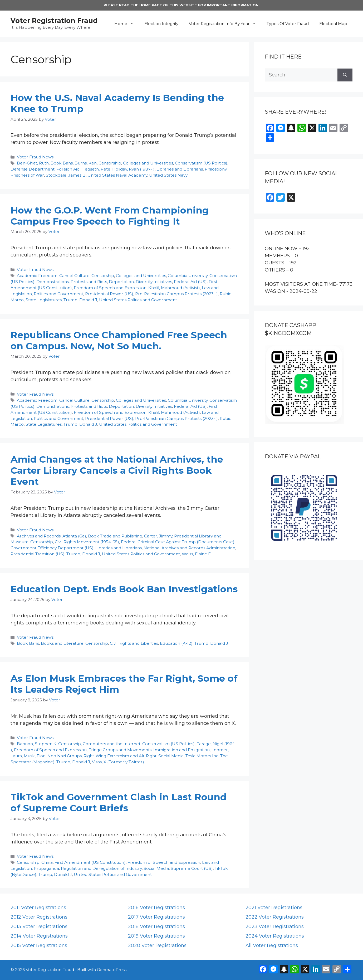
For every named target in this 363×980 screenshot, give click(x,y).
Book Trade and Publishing (115, 536)
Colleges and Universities (148, 163)
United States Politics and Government (138, 300)
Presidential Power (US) (109, 294)
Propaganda (46, 868)
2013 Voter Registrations (39, 926)
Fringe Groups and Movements (120, 750)
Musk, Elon (35, 756)
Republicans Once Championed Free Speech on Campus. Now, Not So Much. (119, 340)
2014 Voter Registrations (39, 936)
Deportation (121, 282)
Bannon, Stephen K (37, 744)
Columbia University (188, 276)
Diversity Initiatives (154, 282)
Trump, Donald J (80, 300)
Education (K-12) (176, 643)
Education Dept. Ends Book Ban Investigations (124, 589)
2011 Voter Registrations (38, 908)
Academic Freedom (37, 276)
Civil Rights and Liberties (134, 643)
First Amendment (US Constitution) (90, 862)
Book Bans (62, 163)
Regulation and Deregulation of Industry (101, 868)
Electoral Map (333, 24)
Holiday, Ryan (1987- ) (133, 169)
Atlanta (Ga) (74, 536)
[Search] (345, 75)
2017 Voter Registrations (156, 917)
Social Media (171, 756)
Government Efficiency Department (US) (52, 548)
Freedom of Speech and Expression (110, 288)
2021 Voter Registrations (274, 908)
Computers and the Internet (112, 744)
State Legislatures (44, 300)
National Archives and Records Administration (189, 548)
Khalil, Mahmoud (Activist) (174, 288)
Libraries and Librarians (180, 169)
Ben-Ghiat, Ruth (33, 163)
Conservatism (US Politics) (201, 163)
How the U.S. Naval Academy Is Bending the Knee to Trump (117, 103)
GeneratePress (112, 970)
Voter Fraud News (35, 157)
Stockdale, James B (66, 175)
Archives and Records (39, 536)
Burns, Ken (86, 163)
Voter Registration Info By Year (225, 24)
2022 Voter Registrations (275, 917)
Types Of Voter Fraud (288, 24)
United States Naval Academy (117, 175)
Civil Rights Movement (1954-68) (87, 542)
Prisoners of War (27, 175)
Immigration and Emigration (181, 750)
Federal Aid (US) (190, 282)
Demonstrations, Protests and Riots (72, 282)
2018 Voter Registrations (156, 926)
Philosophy (216, 169)
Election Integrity (161, 24)
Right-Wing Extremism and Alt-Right (120, 756)
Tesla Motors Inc (202, 756)
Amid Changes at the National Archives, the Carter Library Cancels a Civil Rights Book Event (117, 470)
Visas (97, 762)
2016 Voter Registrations (156, 908)
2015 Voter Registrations (39, 945)
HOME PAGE (151, 5)
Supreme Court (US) (192, 868)
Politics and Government (58, 294)
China (47, 862)
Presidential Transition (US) (38, 554)
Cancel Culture (74, 276)
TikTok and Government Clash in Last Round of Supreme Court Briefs (119, 802)
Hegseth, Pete (96, 169)
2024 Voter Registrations (275, 936)
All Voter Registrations (272, 945)
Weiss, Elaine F (196, 554)
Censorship (110, 163)
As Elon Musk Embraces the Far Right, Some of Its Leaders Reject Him (124, 684)
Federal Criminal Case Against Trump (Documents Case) (178, 542)
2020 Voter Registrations (157, 945)
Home (127, 24)
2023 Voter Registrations (275, 926)
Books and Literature (62, 643)
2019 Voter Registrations (156, 936)
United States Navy (168, 175)
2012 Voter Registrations (39, 917)
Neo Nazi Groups (65, 756)
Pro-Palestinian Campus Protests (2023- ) (176, 294)
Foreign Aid (68, 169)
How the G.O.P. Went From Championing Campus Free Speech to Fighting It (110, 216)
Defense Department (33, 169)
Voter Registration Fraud (54, 21)
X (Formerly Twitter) (124, 762)
